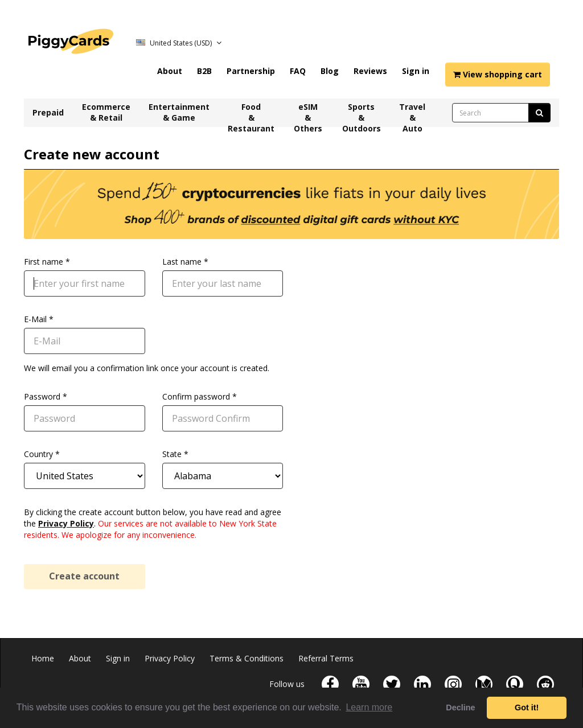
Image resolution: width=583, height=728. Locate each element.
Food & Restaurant (251, 114)
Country (38, 454)
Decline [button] (460, 708)
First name (44, 262)
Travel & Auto (412, 114)
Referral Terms (326, 658)
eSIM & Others (308, 114)
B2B (204, 71)
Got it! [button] (527, 708)
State (172, 454)
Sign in (416, 71)
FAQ (298, 71)
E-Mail (35, 319)
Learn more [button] (369, 707)
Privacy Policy (66, 523)
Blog (330, 71)
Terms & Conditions (247, 658)
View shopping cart (498, 74)
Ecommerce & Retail (106, 112)
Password (42, 396)
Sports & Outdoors (362, 114)
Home (43, 658)
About (170, 71)
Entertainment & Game (179, 112)
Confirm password (196, 396)
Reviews (370, 71)
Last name (182, 262)
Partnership (251, 71)
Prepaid (48, 112)
